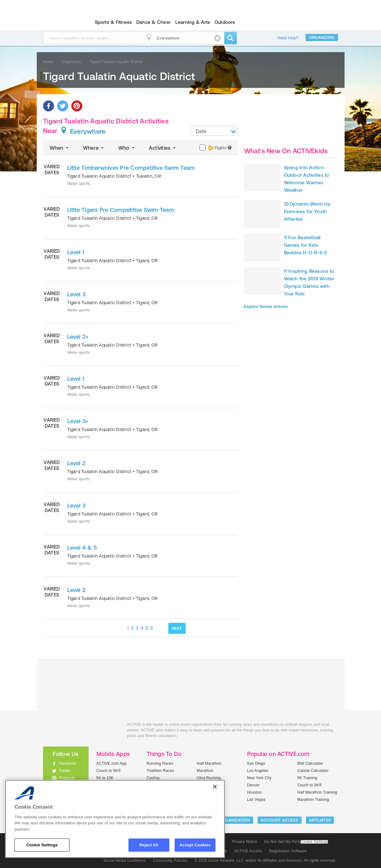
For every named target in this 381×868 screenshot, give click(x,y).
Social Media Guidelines (125, 860)
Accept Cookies (195, 845)
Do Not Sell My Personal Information (296, 842)
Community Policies (170, 860)
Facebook (68, 763)
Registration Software (288, 851)
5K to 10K (105, 778)
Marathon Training (313, 800)
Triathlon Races (160, 771)
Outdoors (225, 22)
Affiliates (320, 820)
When (60, 148)
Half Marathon (209, 763)
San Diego (256, 763)
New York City (259, 778)
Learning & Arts (193, 22)
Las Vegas (256, 800)
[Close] (215, 787)
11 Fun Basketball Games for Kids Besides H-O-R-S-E (306, 245)
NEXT (177, 628)
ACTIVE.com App (112, 763)
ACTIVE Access (248, 851)
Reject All (149, 845)
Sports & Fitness (114, 22)
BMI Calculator (310, 763)
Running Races (160, 763)
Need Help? (288, 38)
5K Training (307, 778)
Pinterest (67, 778)
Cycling (153, 778)
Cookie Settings (314, 842)
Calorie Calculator (313, 771)
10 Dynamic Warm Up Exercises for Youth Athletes (307, 211)
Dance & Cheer (154, 22)
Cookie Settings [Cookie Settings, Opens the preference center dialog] (42, 845)
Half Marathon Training (317, 792)
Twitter (65, 771)
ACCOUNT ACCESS (280, 820)
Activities (163, 148)
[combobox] (214, 131)
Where (94, 148)
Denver (253, 785)
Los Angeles (258, 771)
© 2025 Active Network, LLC (219, 860)
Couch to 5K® (109, 771)
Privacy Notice (245, 842)
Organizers (322, 38)
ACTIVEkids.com (60, 22)
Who (127, 148)
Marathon (205, 771)
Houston (254, 792)
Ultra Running (209, 778)
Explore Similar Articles (266, 307)
